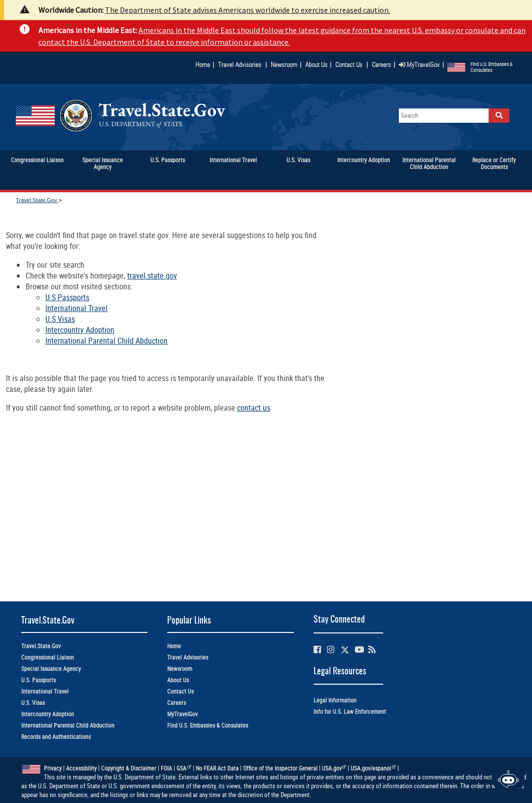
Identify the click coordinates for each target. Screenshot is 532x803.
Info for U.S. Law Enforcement (350, 712)
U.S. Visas (33, 703)
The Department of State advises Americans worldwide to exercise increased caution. (248, 10)
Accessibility (81, 768)
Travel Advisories (240, 65)
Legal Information (335, 700)
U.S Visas (60, 319)
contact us (254, 408)
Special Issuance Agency (51, 669)
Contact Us (350, 65)
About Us (318, 65)
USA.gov (334, 768)
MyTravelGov (419, 65)
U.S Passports (67, 297)
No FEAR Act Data (217, 768)
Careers (381, 65)
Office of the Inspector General (280, 768)
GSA (184, 768)
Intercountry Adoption (80, 330)
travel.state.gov (152, 276)
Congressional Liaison (48, 657)
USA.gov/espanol (373, 768)
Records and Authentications (56, 737)
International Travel (76, 308)
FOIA (166, 768)
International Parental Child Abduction (106, 341)
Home (203, 65)
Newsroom (284, 65)
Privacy (53, 768)
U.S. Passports (38, 680)
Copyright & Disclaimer (129, 768)
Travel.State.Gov (37, 200)
